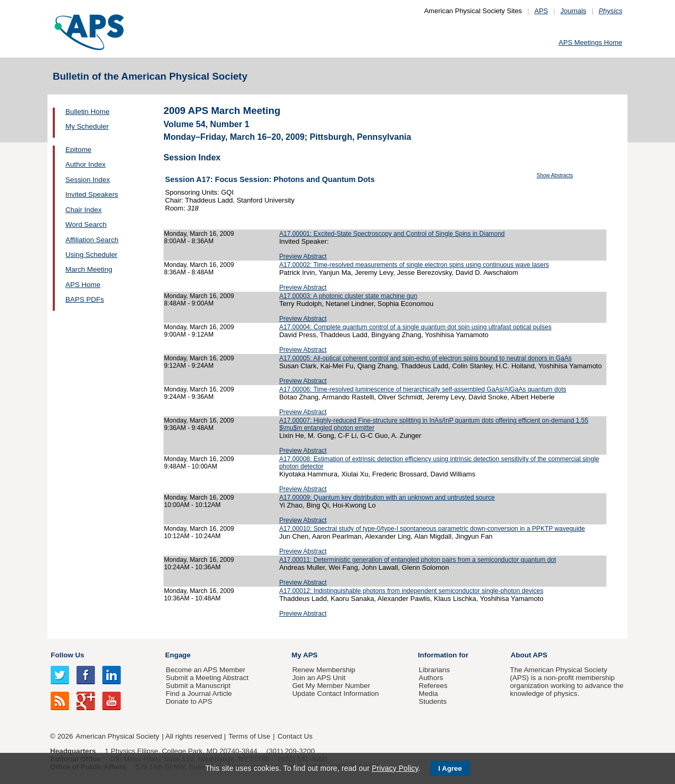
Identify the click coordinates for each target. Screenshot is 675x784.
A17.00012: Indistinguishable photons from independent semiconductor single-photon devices (411, 591)
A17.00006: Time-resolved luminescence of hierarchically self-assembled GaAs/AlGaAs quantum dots (422, 389)
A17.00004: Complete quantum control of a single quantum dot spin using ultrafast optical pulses (415, 327)
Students (433, 701)
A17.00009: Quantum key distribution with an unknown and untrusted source (387, 498)
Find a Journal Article (199, 694)
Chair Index (84, 210)
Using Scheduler (91, 255)
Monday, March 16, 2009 (199, 234)
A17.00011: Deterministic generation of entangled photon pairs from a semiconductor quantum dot (417, 560)
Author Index (85, 164)
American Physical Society (118, 736)
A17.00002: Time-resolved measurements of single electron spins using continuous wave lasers (414, 265)
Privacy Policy (395, 768)
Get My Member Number (331, 686)
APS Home (83, 285)
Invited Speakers (92, 194)
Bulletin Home (88, 112)
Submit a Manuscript (198, 686)
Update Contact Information (335, 694)
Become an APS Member (205, 670)
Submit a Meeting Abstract (207, 678)
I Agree (450, 768)
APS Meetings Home (590, 42)
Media (428, 694)
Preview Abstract (303, 256)
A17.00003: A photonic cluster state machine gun (348, 296)
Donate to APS (189, 701)
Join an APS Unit (319, 678)
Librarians (434, 670)
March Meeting (89, 269)
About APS (529, 655)
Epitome (78, 150)
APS (541, 11)
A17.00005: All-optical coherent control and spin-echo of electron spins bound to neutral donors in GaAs (425, 358)
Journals (573, 11)
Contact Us (295, 736)
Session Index (88, 180)
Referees (433, 686)
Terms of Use (249, 736)
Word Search (86, 224)
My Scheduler (87, 126)
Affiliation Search (92, 240)
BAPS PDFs (85, 299)
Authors (431, 678)
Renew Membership (324, 670)
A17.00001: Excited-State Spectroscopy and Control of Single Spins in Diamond (392, 234)
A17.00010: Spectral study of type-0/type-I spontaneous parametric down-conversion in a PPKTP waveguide (432, 529)
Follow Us (67, 655)
